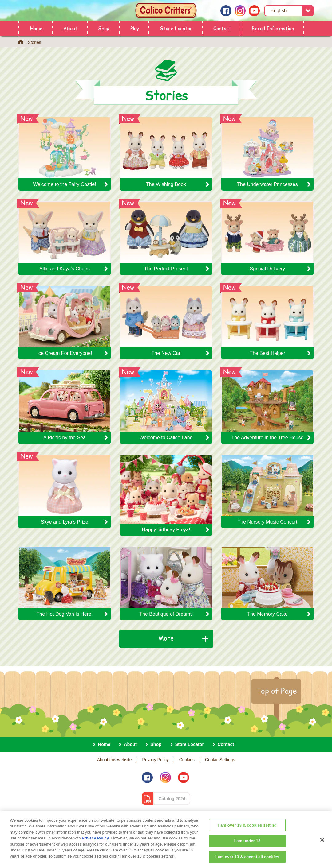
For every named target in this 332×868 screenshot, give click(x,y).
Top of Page (276, 691)
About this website (115, 760)
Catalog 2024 (172, 799)
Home (36, 28)
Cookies (187, 760)
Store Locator (176, 28)
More (166, 638)
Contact (222, 28)
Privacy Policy (155, 760)
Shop (104, 28)
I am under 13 (247, 847)
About (70, 28)
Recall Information (273, 28)
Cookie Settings (220, 760)
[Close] (322, 846)
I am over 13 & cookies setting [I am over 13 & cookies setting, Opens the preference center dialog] (247, 831)
